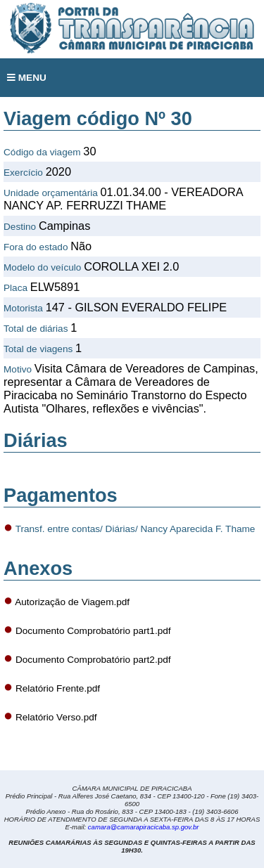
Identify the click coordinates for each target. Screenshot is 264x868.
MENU (27, 78)
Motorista (23, 308)
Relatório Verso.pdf (56, 717)
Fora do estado (36, 247)
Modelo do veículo (42, 267)
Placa (15, 288)
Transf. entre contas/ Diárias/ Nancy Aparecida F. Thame (136, 529)
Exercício (23, 173)
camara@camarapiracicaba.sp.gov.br (144, 827)
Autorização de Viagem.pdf (72, 602)
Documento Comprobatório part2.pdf (93, 660)
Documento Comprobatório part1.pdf (93, 631)
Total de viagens (38, 349)
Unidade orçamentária (51, 193)
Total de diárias (36, 329)
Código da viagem (42, 152)
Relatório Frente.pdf (58, 688)
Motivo (18, 369)
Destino (20, 227)
